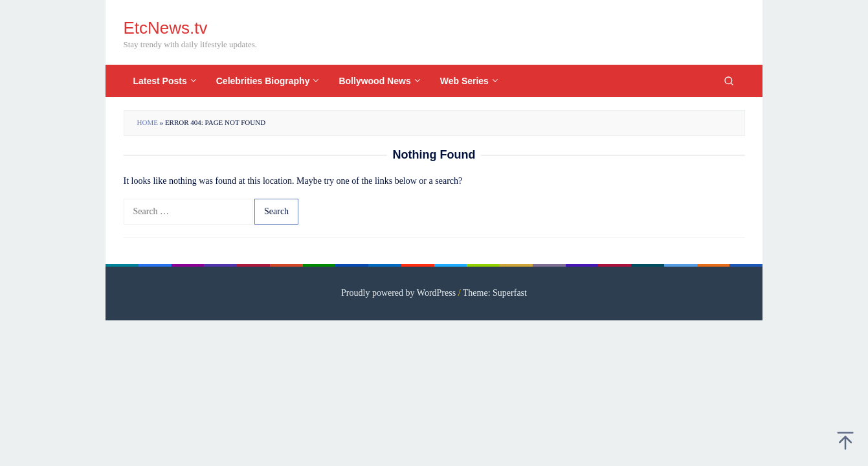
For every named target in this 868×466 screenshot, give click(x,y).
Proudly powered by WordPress (398, 293)
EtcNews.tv (166, 28)
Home (148, 122)
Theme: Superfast (495, 293)
